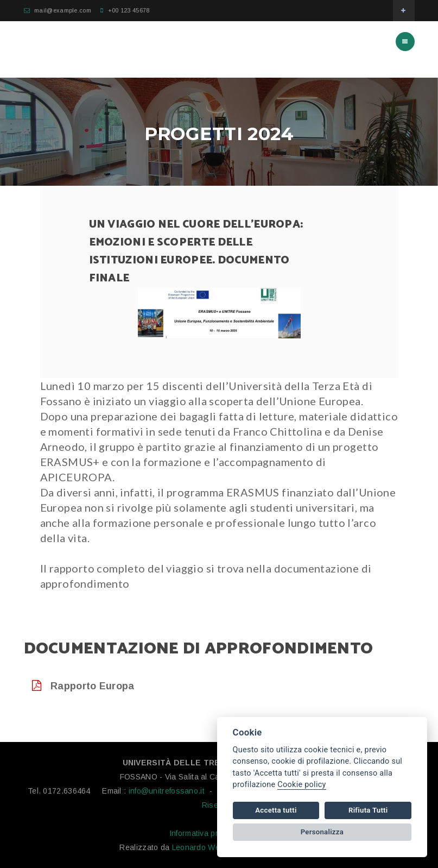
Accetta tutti (276, 810)
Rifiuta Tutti (368, 810)
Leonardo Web (198, 847)
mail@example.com (63, 10)
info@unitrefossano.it (167, 791)
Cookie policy (301, 785)
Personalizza (322, 832)
